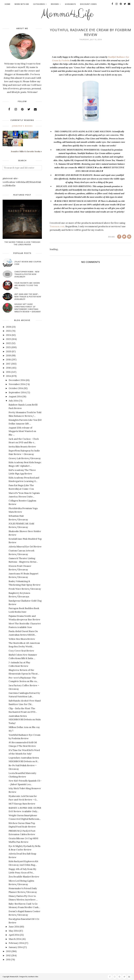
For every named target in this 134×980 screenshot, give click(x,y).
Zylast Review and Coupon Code (28, 263)
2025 (9, 331)
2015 (8, 372)
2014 (8, 376)
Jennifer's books (22, 126)
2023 (9, 339)
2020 (9, 351)
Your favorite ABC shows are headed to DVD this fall (27, 285)
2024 (9, 335)
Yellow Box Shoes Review (22, 639)
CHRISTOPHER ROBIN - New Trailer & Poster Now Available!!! (27, 274)
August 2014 (15, 396)
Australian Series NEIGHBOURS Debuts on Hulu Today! (25, 720)
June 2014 (14, 927)
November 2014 (17, 384)
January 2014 (16, 947)
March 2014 (15, 939)
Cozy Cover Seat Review (21, 651)
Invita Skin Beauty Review (22, 447)
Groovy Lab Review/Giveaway (25, 458)
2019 (8, 356)
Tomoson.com (57, 226)
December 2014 (17, 380)
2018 (8, 360)
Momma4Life (67, 14)
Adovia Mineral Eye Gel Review (25, 547)
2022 (9, 343)
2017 (8, 364)
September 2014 (17, 392)
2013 (8, 951)
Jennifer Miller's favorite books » (26, 151)
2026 (9, 327)
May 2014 (14, 931)
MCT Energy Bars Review (22, 804)
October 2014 (16, 388)
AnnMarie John (33, 977)
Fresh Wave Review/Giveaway (25, 589)
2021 (8, 347)
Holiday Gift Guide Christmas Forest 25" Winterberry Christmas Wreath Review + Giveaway (28, 308)
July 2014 (14, 401)
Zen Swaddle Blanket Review (24, 877)
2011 (8, 960)
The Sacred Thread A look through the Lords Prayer (22, 243)
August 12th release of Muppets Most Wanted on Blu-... (22, 431)
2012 (8, 955)
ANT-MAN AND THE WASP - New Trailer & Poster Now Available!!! (28, 297)
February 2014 (16, 943)
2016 (8, 368)
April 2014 (14, 935)
